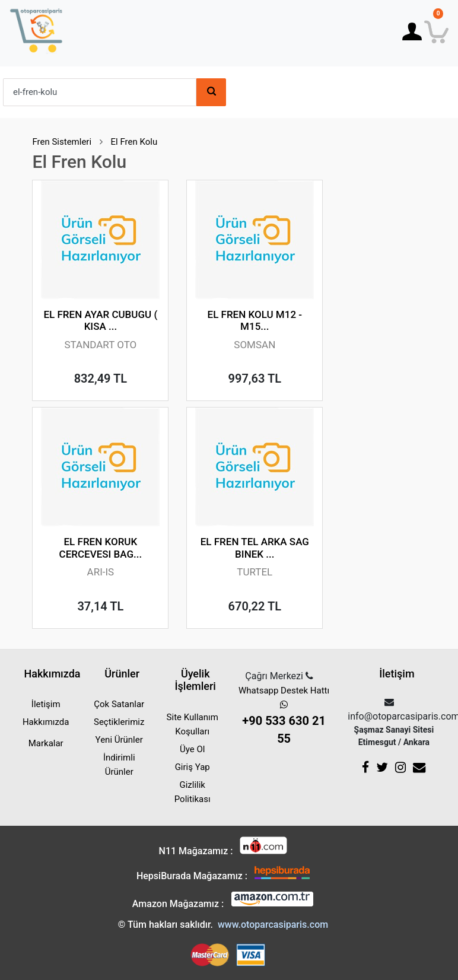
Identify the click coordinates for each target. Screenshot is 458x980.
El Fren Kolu (134, 142)
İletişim (46, 704)
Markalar (46, 743)
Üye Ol (192, 749)
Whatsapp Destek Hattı (284, 716)
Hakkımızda (46, 722)
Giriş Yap (193, 767)
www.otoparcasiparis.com (273, 925)
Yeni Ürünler (119, 740)
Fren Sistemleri (62, 142)
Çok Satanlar (119, 704)
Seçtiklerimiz (119, 722)
